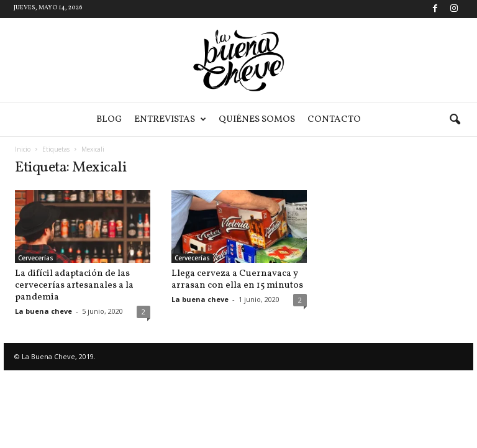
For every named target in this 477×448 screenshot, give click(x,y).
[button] (455, 120)
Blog (109, 120)
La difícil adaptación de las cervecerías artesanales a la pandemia (74, 286)
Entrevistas (170, 120)
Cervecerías (36, 258)
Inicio (23, 149)
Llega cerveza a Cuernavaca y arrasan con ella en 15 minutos (237, 280)
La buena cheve (43, 311)
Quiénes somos (257, 120)
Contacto (334, 120)
